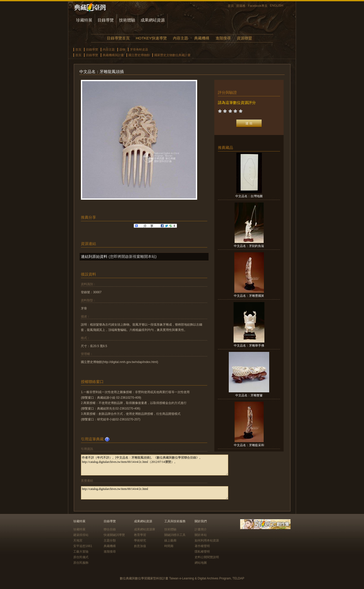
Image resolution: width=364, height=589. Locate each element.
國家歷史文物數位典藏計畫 (172, 55)
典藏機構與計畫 (113, 55)
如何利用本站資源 (207, 540)
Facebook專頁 (258, 6)
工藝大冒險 (81, 552)
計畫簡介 (201, 529)
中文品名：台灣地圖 (249, 196)
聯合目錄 (110, 529)
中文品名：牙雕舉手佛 (249, 346)
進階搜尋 (223, 38)
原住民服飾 (81, 563)
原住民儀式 (81, 557)
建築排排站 (81, 535)
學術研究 (140, 540)
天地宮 (78, 540)
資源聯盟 (244, 38)
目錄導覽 (106, 20)
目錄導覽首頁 (118, 38)
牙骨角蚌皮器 (139, 50)
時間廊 (169, 546)
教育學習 (140, 535)
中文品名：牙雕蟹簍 (249, 395)
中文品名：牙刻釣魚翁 (249, 246)
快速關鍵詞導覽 (114, 535)
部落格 (241, 6)
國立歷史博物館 (139, 55)
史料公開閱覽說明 (207, 557)
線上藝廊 (170, 540)
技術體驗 (127, 20)
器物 (122, 50)
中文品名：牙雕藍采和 (249, 445)
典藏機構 (202, 38)
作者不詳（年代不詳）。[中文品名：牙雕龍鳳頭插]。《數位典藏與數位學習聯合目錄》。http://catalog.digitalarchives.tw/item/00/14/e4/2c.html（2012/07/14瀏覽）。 (155, 465)
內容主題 (180, 38)
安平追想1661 (83, 546)
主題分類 (110, 540)
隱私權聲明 (202, 552)
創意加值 (140, 546)
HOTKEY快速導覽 (151, 38)
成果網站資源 (153, 20)
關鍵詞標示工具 (175, 535)
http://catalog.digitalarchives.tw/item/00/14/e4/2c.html (155, 493)
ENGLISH (277, 6)
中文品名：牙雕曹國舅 (249, 296)
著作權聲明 (202, 546)
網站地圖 (201, 563)
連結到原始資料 (94, 256)
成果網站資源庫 (145, 529)
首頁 (231, 6)
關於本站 (201, 535)
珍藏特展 (84, 20)
